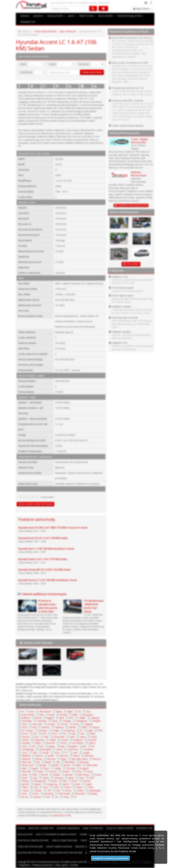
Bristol (39, 718)
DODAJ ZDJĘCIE (132, 264)
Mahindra (26, 756)
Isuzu (24, 746)
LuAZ (75, 753)
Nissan (67, 765)
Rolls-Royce (84, 775)
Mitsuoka (84, 762)
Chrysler (51, 724)
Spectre (26, 784)
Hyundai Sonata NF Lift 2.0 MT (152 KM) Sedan (44, 570)
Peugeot (84, 768)
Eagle (90, 730)
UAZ (58, 790)
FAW (100, 730)
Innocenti (50, 743)
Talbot (25, 787)
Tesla (56, 787)
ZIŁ (57, 797)
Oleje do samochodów (120, 828)
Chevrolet (37, 724)
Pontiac (40, 771)
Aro (80, 711)
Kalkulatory (25, 834)
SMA (64, 781)
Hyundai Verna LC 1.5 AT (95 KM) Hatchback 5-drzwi (47, 580)
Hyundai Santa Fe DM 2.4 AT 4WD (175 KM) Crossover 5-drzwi (53, 528)
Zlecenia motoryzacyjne (32, 853)
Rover (25, 778)
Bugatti (50, 718)
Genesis (26, 737)
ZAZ (48, 797)
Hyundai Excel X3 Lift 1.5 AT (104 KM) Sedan (43, 538)
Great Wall (59, 737)
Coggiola (88, 724)
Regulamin (24, 865)
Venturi (80, 790)
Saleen (46, 778)
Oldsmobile (92, 765)
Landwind (88, 749)
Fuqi (73, 733)
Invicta (63, 743)
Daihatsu (59, 727)
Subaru (66, 784)
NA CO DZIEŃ (106, 16)
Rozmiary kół (144, 828)
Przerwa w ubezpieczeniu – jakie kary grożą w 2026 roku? (48, 606)
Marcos (39, 756)
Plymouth (26, 771)
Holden (52, 740)
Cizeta (76, 724)
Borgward (88, 715)
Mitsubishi (70, 762)
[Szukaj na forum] (70, 8)
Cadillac (82, 718)
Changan (67, 721)
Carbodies (27, 721)
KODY (72, 16)
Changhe (96, 721)
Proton (78, 771)
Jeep (62, 746)
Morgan (43, 765)
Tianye (79, 787)
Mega (64, 759)
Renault (69, 775)
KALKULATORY (56, 16)
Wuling (94, 794)
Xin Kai (25, 797)
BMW (75, 715)
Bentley (64, 715)
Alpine (70, 711)
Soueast (87, 781)
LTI (66, 753)
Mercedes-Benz (80, 759)
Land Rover (73, 749)
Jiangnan (74, 746)
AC (23, 711)
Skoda (54, 781)
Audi (42, 715)
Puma (90, 771)
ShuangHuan (40, 781)
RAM (35, 775)
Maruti (76, 756)
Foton (54, 733)
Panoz (46, 768)
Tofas (91, 787)
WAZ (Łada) (64, 794)
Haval (94, 737)
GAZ (82, 733)
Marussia (64, 756)
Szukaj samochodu (92, 72)
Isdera (92, 743)
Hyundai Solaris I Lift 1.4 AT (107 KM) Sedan (43, 559)
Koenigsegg (28, 749)
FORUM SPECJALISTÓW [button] (130, 16)
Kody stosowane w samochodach (56, 834)
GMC (46, 737)
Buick (62, 718)
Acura (32, 711)
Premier (66, 771)
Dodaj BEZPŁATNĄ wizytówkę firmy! (132, 205)
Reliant (57, 775)
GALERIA (39, 16)
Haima (83, 737)
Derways (43, 730)
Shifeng (25, 781)
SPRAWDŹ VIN (28, 22)
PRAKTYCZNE (87, 16)
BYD (71, 718)
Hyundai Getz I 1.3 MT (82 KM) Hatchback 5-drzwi (46, 549)
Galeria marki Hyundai (38, 643)
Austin (52, 715)
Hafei (72, 737)
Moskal (55, 765)
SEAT (92, 778)
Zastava (37, 797)
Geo (37, 737)
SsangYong (52, 784)
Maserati (89, 756)
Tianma (67, 787)
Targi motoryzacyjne (30, 846)
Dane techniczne (68, 31)
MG (38, 762)
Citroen (64, 724)
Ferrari (25, 733)
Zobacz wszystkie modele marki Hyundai (35, 504)
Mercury (97, 759)
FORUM (25, 16)
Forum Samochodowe (45, 31)
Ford (44, 733)
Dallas (84, 727)
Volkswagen (95, 790)
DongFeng (70, 730)
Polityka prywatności (43, 865)
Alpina (59, 711)
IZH (34, 746)
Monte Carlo (28, 765)
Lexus (25, 753)
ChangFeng (82, 721)
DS (81, 730)
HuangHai (78, 740)
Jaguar (52, 746)
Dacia (24, 727)
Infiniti (38, 743)
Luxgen (86, 753)
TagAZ (89, 784)
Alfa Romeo (45, 711)
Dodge (56, 730)
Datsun (96, 727)
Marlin (51, 756)
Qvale (24, 775)
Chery (24, 724)
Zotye (66, 797)
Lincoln (45, 753)
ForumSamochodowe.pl (48, 862)
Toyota (25, 790)
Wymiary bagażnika (68, 828)
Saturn (71, 778)
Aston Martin (28, 715)
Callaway (95, 718)
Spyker (38, 784)
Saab (35, 778)
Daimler (72, 727)
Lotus (57, 753)
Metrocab (26, 762)
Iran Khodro (78, 743)
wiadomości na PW (61, 815)
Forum (21, 828)
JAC (42, 746)
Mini (58, 762)
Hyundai (26, 743)
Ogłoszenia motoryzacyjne (66, 853)
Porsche (53, 771)
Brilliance (26, 718)
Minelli (48, 762)
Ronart (98, 775)
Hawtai (25, 740)
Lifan (35, 753)
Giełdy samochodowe (59, 846)
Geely (92, 733)
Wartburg (49, 794)
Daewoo (46, 727)
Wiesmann (80, 794)
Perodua (71, 768)
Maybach (26, 759)
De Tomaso (27, 730)
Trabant (38, 790)
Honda (65, 740)
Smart (75, 781)
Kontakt (74, 865)
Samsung (59, 778)
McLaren (51, 759)
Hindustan (39, 740)
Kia (93, 746)
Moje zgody (61, 865)
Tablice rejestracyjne (65, 840)
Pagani (35, 768)
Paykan (58, 768)
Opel (24, 768)
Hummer (92, 740)
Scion (82, 778)
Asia (88, 711)
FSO (64, 733)
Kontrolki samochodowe (33, 840)
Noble (78, 765)
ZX (75, 797)
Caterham (42, 721)
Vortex (35, 794)
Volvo (24, 794)
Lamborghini (45, 749)
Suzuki (77, 784)
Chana (54, 721)
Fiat (35, 733)
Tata (35, 787)
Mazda (39, 759)
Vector (69, 790)
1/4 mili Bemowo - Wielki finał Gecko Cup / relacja (94, 606)
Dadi (34, 727)
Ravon (45, 775)
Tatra (45, 787)
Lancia (59, 749)
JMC (84, 746)
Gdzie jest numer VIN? (41, 828)
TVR (49, 790)
